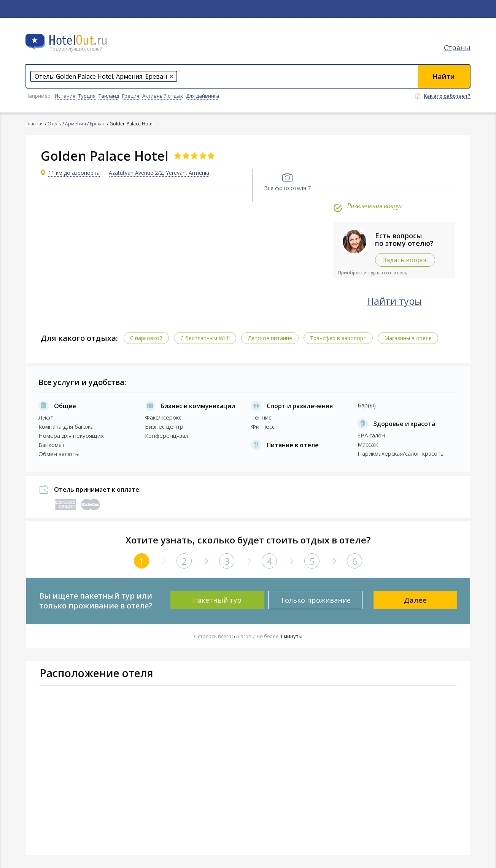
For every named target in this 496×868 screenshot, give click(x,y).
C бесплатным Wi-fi (205, 338)
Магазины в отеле (408, 338)
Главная (35, 124)
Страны (457, 48)
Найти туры (394, 301)
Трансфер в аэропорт (338, 338)
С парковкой (146, 338)
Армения (76, 124)
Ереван (98, 124)
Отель (54, 124)
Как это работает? (447, 96)
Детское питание (270, 338)
